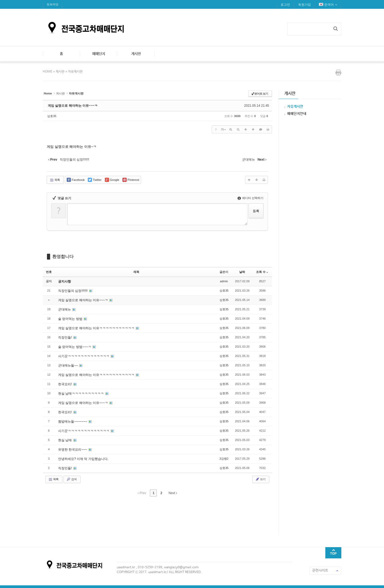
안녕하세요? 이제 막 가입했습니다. (83, 459)
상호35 (52, 116)
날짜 (242, 272)
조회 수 (262, 272)
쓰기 (260, 479)
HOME (48, 72)
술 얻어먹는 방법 (71, 319)
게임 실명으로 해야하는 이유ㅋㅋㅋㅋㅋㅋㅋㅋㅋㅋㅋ (97, 328)
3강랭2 (224, 459)
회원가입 (305, 4)
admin (224, 281)
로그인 (285, 4)
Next (173, 493)
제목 (136, 272)
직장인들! (65, 337)
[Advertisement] (140, 515)
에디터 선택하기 (251, 198)
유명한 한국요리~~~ (73, 450)
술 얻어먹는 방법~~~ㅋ (75, 347)
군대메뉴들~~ (68, 365)
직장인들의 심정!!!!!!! (73, 291)
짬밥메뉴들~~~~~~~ (73, 422)
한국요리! (65, 384)
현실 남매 (65, 440)
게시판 (136, 54)
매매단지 (99, 54)
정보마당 (53, 4)
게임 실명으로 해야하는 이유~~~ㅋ (73, 106)
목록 (55, 180)
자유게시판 (75, 72)
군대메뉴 (65, 309)
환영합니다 (63, 257)
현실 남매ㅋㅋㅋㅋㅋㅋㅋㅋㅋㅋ (81, 394)
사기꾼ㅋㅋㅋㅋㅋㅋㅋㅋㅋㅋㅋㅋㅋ (84, 356)
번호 (49, 272)
